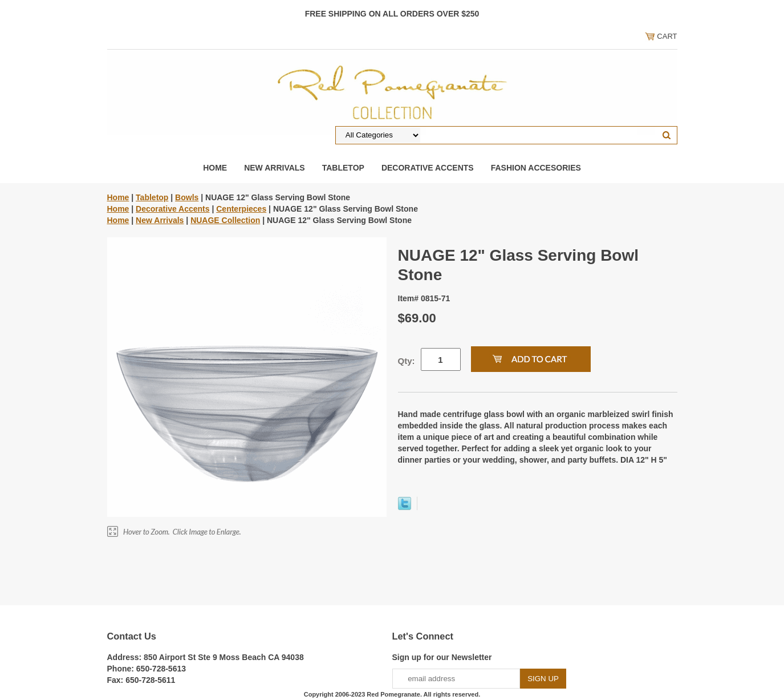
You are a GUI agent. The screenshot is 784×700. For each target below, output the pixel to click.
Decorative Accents (428, 168)
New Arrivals (275, 168)
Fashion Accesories (536, 168)
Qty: (407, 361)
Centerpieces (241, 209)
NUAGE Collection (225, 220)
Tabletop (343, 168)
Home (215, 168)
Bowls (187, 197)
